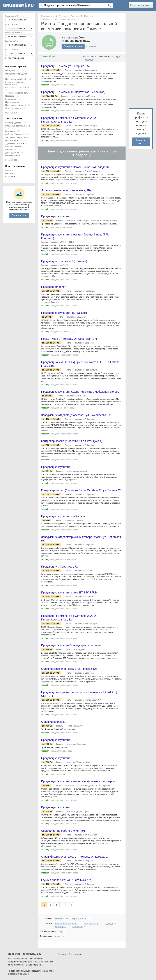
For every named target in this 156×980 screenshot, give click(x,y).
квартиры (61, 927)
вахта (59, 936)
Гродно (9, 173)
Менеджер (10, 71)
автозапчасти (91, 923)
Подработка (11, 140)
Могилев (9, 176)
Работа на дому (13, 146)
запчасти (77, 927)
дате (118, 56)
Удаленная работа (14, 143)
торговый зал (79, 919)
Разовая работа (13, 156)
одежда (109, 923)
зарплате (89, 59)
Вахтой (9, 149)
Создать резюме (73, 46)
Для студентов (12, 153)
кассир (59, 931)
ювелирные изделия (66, 923)
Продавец (10, 96)
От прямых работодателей (18, 126)
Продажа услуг (12, 102)
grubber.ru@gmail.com (18, 974)
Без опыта (10, 131)
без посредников (16, 58)
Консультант (11, 99)
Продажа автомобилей (16, 79)
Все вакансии (75, 954)
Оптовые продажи (14, 108)
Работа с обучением (15, 134)
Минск (8, 170)
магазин (60, 919)
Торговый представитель (17, 93)
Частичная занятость (15, 137)
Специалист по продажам (17, 88)
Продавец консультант (16, 105)
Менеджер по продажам (16, 74)
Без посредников (13, 123)
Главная (62, 954)
